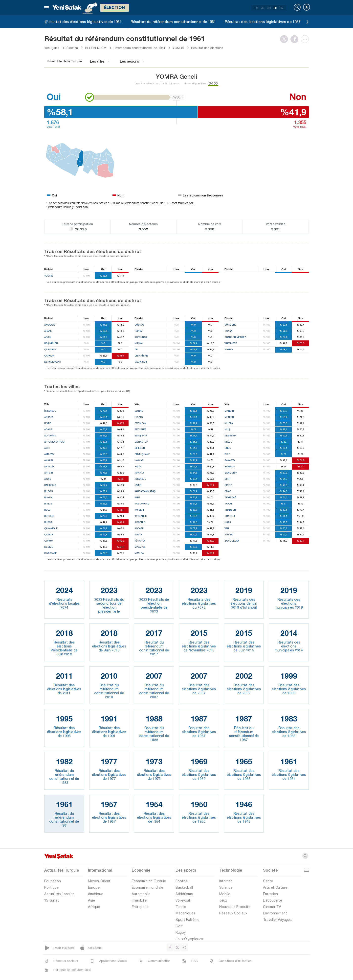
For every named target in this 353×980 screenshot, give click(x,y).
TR (256, 8)
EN (263, 8)
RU (282, 8)
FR (275, 8)
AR (269, 8)
